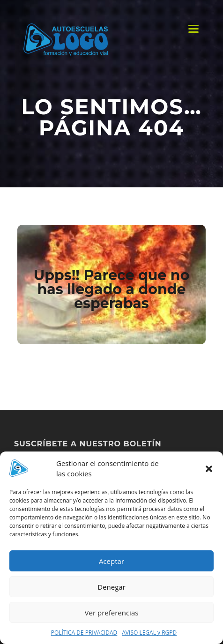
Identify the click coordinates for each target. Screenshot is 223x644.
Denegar (111, 587)
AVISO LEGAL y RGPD (149, 633)
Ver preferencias (112, 613)
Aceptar (111, 561)
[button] (209, 469)
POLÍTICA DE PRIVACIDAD (84, 633)
